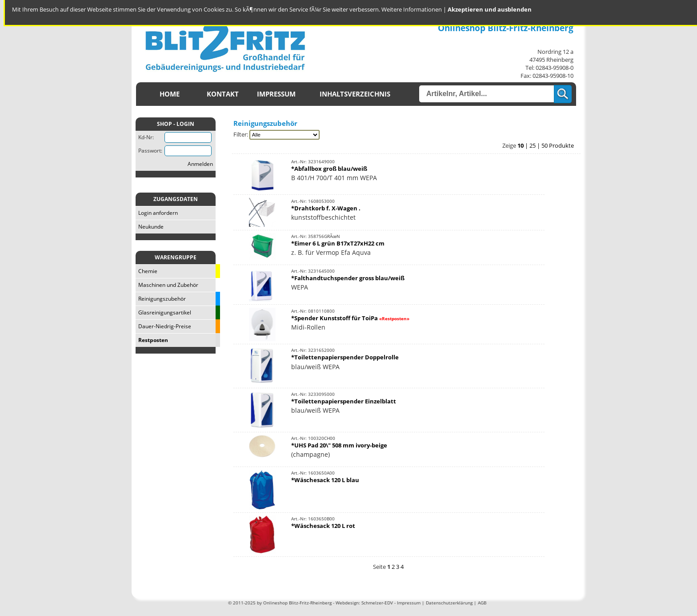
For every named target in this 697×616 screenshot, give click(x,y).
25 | (535, 145)
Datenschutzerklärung (449, 603)
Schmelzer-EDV (377, 603)
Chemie (146, 271)
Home (170, 94)
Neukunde (150, 227)
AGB (482, 603)
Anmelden (200, 164)
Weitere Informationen (412, 9)
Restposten (152, 340)
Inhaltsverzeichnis (355, 94)
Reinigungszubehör (161, 299)
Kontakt (223, 94)
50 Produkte (558, 145)
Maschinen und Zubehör (167, 285)
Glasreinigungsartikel (163, 312)
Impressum (276, 94)
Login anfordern (157, 213)
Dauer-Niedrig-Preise (163, 326)
